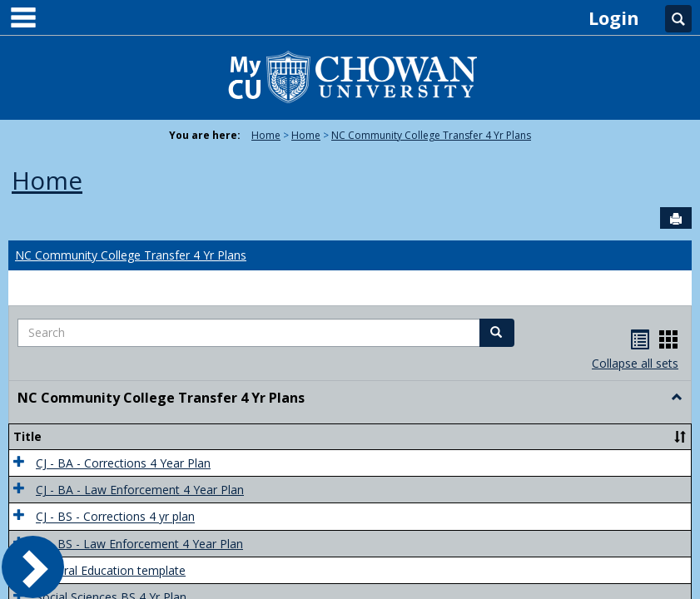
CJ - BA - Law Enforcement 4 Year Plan (140, 490)
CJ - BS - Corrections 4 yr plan (115, 517)
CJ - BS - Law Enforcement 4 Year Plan (139, 544)
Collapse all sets (635, 363)
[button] (497, 333)
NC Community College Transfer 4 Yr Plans (431, 135)
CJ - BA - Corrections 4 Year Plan (123, 463)
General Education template (111, 570)
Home (266, 135)
